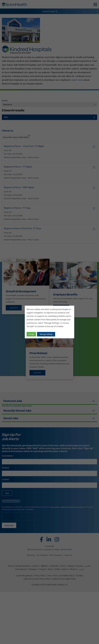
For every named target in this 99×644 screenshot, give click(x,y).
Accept (31, 334)
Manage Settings (46, 334)
